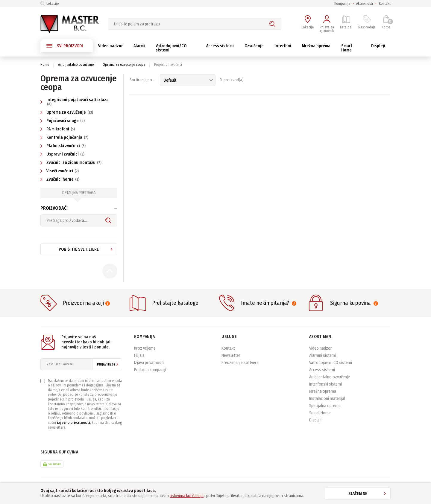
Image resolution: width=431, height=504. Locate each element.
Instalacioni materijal (327, 399)
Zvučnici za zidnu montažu (72, 163)
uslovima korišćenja (187, 496)
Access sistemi (322, 370)
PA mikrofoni (58, 129)
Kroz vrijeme (145, 348)
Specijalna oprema (325, 406)
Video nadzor (321, 348)
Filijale (139, 355)
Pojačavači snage (63, 121)
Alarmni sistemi (323, 355)
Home (45, 65)
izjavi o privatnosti (73, 423)
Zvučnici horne (61, 179)
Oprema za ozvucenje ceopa (124, 65)
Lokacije (50, 4)
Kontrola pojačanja (65, 137)
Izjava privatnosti (149, 363)
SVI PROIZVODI (65, 46)
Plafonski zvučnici (64, 146)
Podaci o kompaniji (150, 370)
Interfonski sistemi (325, 384)
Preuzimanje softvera (240, 363)
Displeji (315, 420)
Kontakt (385, 4)
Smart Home (320, 413)
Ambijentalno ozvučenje (76, 65)
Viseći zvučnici (60, 171)
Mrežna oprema (323, 391)
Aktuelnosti (365, 4)
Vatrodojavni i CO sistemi (331, 363)
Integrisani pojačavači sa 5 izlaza (75, 102)
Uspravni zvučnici (63, 154)
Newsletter (231, 355)
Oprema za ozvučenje (67, 112)
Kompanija (342, 4)
